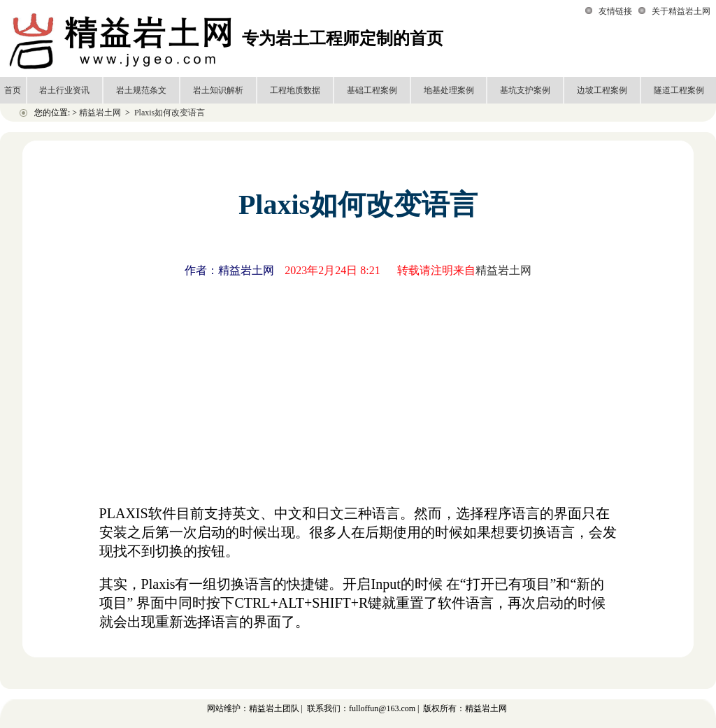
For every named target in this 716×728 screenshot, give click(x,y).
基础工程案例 (372, 90)
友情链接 (615, 11)
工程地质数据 (295, 90)
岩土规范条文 (141, 90)
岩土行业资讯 (64, 90)
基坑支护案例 (525, 90)
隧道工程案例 (679, 90)
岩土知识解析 (218, 90)
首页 (13, 90)
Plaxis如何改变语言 (170, 113)
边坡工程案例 (602, 90)
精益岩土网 (100, 113)
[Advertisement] (358, 388)
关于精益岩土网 (681, 11)
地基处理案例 (449, 90)
